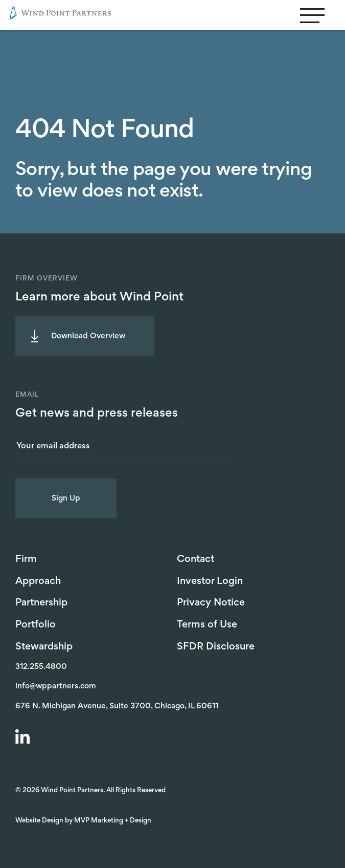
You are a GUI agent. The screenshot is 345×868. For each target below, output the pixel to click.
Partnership (41, 603)
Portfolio (36, 625)
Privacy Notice (211, 603)
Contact (195, 559)
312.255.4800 (41, 667)
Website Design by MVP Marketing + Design (83, 821)
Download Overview (88, 336)
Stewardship (44, 647)
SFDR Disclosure (216, 647)
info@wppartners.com (56, 686)
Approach (38, 581)
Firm (26, 559)
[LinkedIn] (24, 738)
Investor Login (210, 581)
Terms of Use (207, 625)
